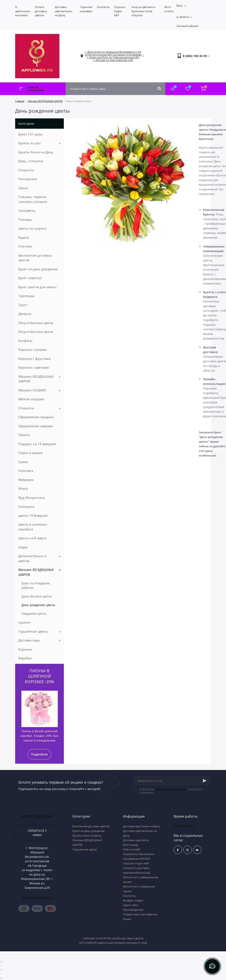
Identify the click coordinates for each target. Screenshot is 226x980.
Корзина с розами (33, 349)
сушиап (24, 622)
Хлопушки (26, 506)
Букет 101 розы (31, 134)
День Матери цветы (37, 596)
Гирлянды (26, 296)
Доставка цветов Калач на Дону (64, 11)
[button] (113, 56)
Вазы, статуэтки (31, 161)
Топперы (25, 220)
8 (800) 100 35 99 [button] (37, 816)
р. (184, 17)
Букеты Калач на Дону (36, 152)
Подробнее (39, 754)
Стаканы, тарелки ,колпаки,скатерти (33, 199)
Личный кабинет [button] (188, 26)
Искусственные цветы (36, 323)
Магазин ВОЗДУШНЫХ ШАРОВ (45, 101)
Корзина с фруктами (35, 359)
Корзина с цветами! (34, 367)
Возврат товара (133, 900)
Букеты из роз (29, 143)
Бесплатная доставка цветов (35, 258)
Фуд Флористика (32, 498)
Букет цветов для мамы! (37, 287)
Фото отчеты (169, 9)
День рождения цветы (38, 605)
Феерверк (26, 480)
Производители (133, 910)
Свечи (23, 188)
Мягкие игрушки (31, 399)
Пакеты (24, 435)
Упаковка (26, 471)
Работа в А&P (132, 849)
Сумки (23, 462)
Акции (127, 919)
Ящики (24, 237)
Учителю (25, 246)
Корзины (25, 649)
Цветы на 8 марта (32, 538)
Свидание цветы (34, 614)
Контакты (103, 7)
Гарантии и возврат (86, 9)
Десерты (25, 314)
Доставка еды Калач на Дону (142, 826)
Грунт (23, 305)
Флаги (23, 489)
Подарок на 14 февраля (37, 444)
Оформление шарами (36, 426)
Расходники (28, 179)
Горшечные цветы (33, 631)
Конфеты (25, 341)
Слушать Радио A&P (120, 11)
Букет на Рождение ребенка (36, 585)
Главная (20, 101)
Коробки (25, 658)
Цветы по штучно (32, 228)
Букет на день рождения (38, 269)
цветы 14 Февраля (33, 515)
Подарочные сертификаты (140, 914)
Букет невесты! (30, 278)
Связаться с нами (37, 833)
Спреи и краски (31, 453)
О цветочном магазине (23, 11)
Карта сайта (131, 905)
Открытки (26, 170)
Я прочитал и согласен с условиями (171, 791)
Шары (23, 547)
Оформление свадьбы (36, 417)
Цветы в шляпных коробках (33, 527)
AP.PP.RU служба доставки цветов (121, 938)
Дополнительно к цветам (33, 558)
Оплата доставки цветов (41, 11)
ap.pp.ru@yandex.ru (37, 897)
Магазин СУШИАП (32, 390)
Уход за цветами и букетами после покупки (143, 11)
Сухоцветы (27, 210)
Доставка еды (29, 640)
